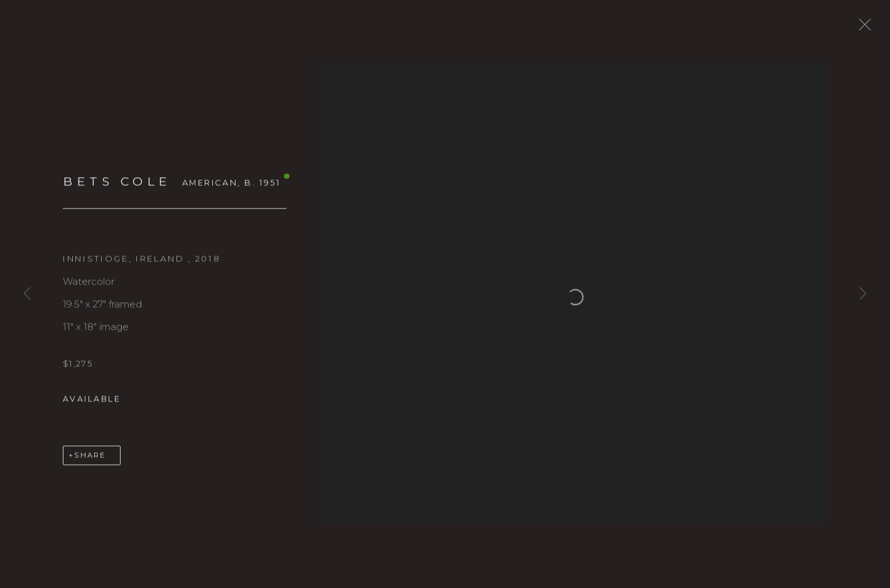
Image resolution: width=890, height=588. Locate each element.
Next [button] (863, 294)
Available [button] (92, 406)
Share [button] (90, 462)
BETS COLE (117, 188)
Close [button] (872, 28)
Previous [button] (27, 294)
